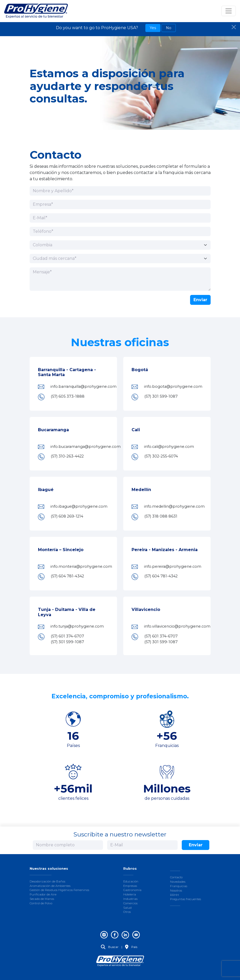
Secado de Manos (42, 899)
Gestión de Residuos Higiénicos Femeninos (59, 890)
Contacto (176, 877)
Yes (153, 28)
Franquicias (179, 886)
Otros (127, 912)
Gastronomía (132, 890)
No (169, 28)
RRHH (174, 895)
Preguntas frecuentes (186, 899)
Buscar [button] (110, 947)
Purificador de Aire (43, 894)
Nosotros (176, 891)
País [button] (131, 947)
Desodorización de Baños (47, 881)
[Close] (234, 27)
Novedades (178, 882)
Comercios (130, 903)
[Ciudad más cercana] (120, 259)
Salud (127, 908)
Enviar (200, 300)
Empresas (130, 886)
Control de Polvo (41, 903)
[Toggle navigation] (229, 11)
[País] (120, 245)
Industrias (130, 899)
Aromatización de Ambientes (50, 886)
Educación (131, 881)
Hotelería (130, 894)
